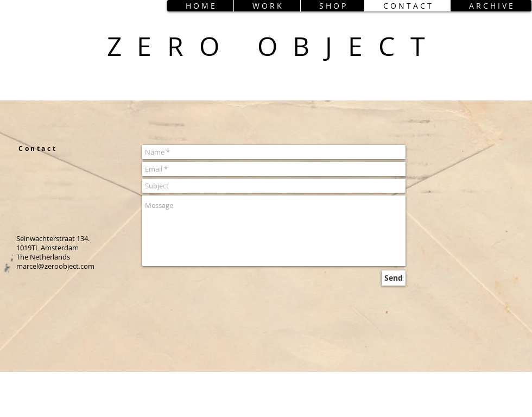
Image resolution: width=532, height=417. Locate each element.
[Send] (394, 278)
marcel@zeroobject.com (55, 266)
